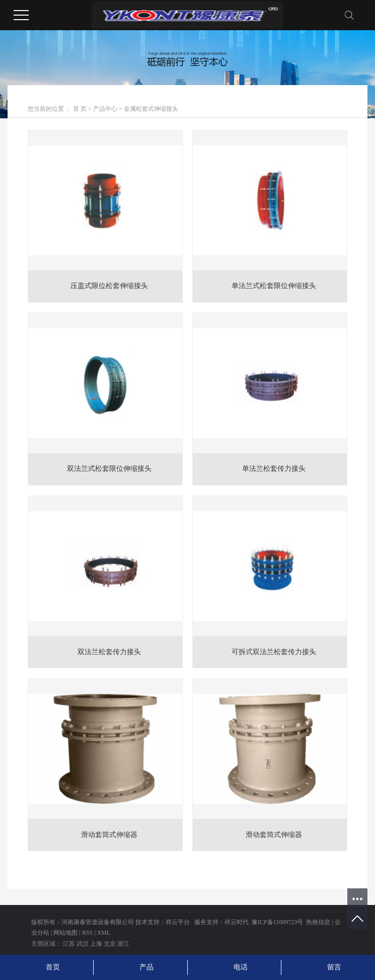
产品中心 (105, 109)
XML (104, 933)
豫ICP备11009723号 (277, 922)
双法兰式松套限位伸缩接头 (109, 469)
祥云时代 (237, 922)
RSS (87, 933)
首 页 (80, 109)
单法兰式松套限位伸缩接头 (274, 286)
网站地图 (65, 933)
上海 (96, 944)
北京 (110, 944)
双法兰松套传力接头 (109, 652)
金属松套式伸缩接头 (151, 109)
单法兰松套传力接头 (274, 469)
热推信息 (318, 922)
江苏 (69, 944)
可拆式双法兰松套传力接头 (274, 652)
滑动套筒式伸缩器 (109, 835)
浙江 (123, 944)
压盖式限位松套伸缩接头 (109, 286)
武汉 (83, 944)
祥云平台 (178, 922)
